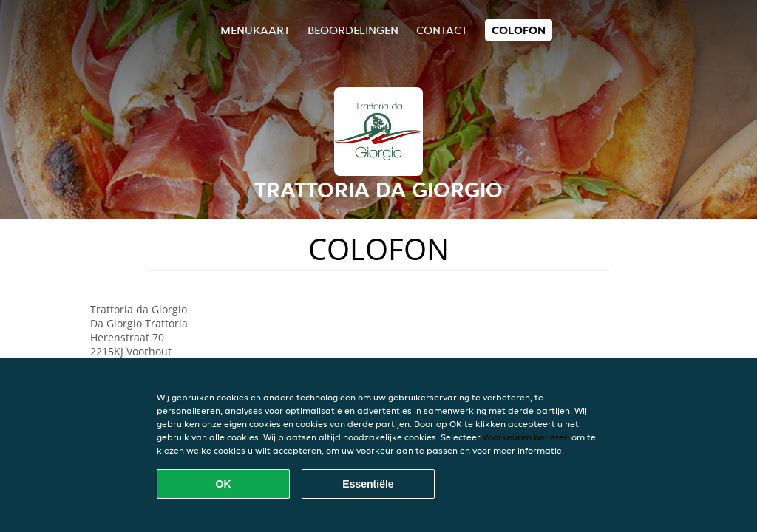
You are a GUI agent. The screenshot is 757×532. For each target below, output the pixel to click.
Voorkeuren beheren (526, 437)
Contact (442, 30)
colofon (519, 30)
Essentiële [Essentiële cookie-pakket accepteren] (368, 484)
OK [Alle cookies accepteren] (224, 484)
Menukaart (255, 30)
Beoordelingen (353, 30)
